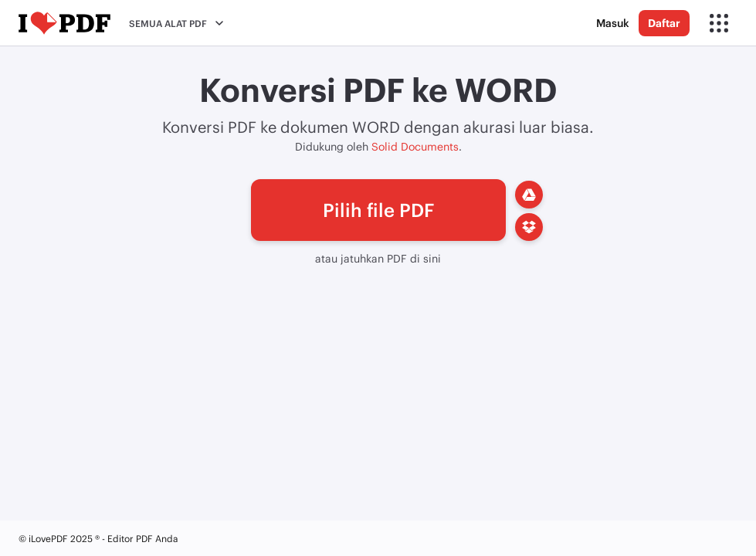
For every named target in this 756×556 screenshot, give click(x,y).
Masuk (613, 23)
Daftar (664, 23)
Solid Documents (415, 146)
